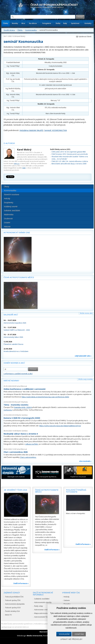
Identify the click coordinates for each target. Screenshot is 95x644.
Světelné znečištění (12, 211)
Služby (58, 23)
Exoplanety (9, 202)
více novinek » (85, 461)
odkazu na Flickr (32, 444)
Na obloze (33, 23)
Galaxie (67, 600)
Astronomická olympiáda (15, 604)
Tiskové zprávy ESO (13, 608)
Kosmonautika (31, 30)
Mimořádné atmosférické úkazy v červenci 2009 (69, 164)
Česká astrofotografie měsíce (19, 277)
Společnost (75, 23)
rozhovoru (8, 410)
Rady (65, 23)
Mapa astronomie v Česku (45, 613)
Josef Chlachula (22, 402)
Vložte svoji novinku (85, 379)
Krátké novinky (11, 381)
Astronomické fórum (42, 617)
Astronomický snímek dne (17, 232)
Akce (23, 23)
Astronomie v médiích (43, 610)
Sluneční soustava (12, 194)
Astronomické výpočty (43, 602)
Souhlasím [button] (64, 634)
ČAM (24, 168)
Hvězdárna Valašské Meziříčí (31, 130)
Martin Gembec (22, 415)
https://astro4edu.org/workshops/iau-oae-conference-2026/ (45, 397)
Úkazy (7, 186)
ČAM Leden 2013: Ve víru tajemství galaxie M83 (69, 152)
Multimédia (9, 215)
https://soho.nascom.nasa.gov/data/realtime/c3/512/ (60, 426)
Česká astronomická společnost (20, 624)
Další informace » (21, 583)
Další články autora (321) (60, 149)
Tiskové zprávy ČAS (13, 600)
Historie (7, 227)
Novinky (15, 23)
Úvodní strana (9, 30)
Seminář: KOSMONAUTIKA (56, 130)
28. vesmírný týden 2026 (16, 490)
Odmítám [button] (79, 634)
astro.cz (17, 163)
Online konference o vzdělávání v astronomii (25, 389)
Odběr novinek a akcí (14, 363)
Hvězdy (7, 198)
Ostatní (7, 223)
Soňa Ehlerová (22, 386)
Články (6, 23)
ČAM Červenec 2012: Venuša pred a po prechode (70, 154)
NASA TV (8, 615)
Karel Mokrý (21, 36)
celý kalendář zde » (83, 356)
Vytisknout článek (85, 37)
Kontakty (88, 23)
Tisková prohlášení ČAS (14, 597)
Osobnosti (8, 219)
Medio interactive (35, 636)
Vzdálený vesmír (11, 206)
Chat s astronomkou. (28, 457)
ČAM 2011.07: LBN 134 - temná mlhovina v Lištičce (70, 161)
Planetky (67, 604)
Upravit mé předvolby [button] (71, 639)
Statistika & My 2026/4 (23, 407)
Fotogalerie (47, 23)
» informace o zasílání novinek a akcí (18, 374)
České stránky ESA (12, 611)
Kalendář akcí (11, 315)
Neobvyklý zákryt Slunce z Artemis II (21, 434)
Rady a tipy (39, 606)
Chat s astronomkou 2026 (16, 452)
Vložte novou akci (86, 313)
